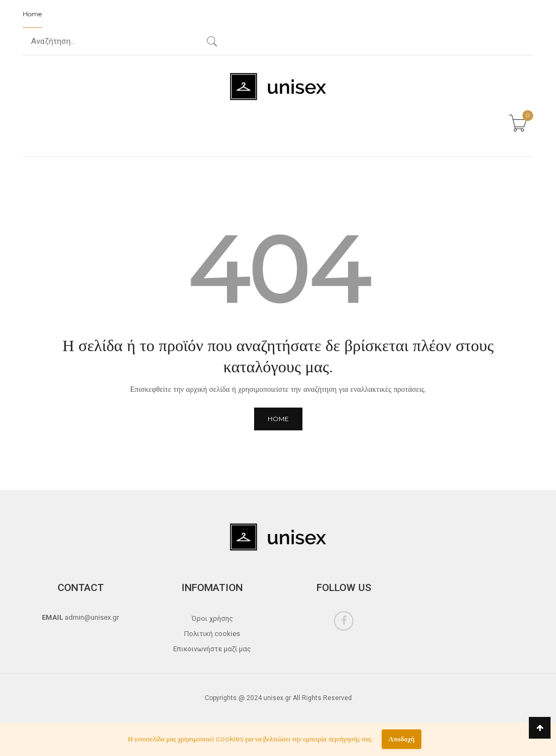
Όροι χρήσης (212, 618)
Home (32, 14)
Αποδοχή (401, 739)
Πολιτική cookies (212, 634)
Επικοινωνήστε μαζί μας (212, 649)
